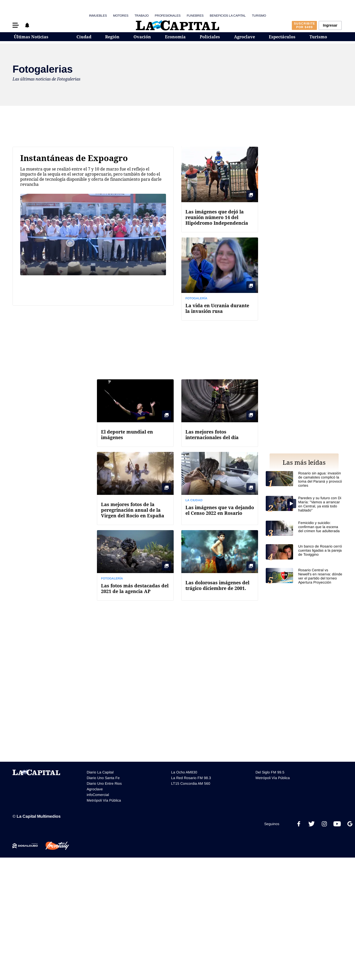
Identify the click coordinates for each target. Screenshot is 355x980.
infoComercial (98, 795)
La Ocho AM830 (184, 772)
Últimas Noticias (31, 37)
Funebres (195, 16)
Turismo (259, 16)
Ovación (142, 37)
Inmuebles (98, 16)
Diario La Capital (100, 772)
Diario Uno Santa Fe (103, 778)
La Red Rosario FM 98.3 (191, 778)
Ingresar (330, 25)
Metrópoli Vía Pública (104, 800)
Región (112, 37)
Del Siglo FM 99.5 (270, 772)
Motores (121, 16)
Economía (175, 37)
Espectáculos (282, 37)
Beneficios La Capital (228, 16)
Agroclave (245, 37)
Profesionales (168, 16)
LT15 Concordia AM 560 (191, 783)
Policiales (210, 37)
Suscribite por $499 (304, 25)
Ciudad (84, 37)
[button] (16, 25)
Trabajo (142, 16)
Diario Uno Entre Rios (104, 783)
